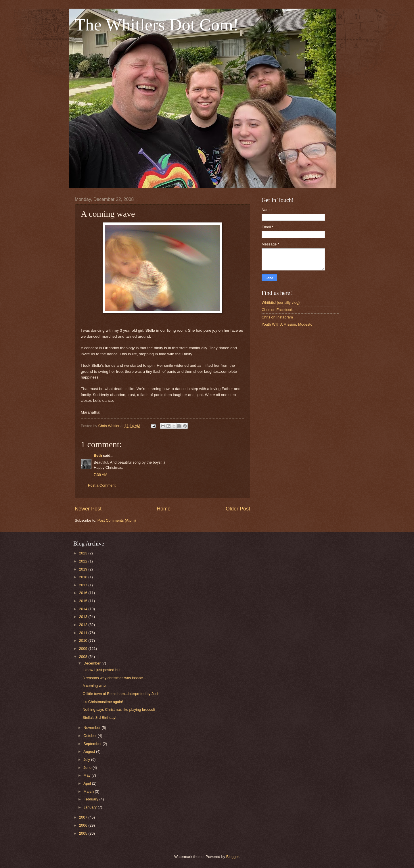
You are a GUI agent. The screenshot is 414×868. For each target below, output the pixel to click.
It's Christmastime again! (103, 702)
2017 (84, 585)
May (87, 775)
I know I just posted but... (103, 670)
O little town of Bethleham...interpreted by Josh (121, 694)
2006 (84, 825)
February (91, 799)
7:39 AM (100, 475)
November (92, 728)
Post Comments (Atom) (117, 520)
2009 (84, 649)
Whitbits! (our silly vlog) (281, 303)
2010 (84, 641)
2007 (84, 817)
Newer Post (88, 509)
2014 (84, 609)
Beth (98, 455)
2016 (84, 593)
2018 (84, 577)
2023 (84, 553)
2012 (84, 625)
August (90, 751)
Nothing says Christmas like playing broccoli (119, 709)
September (93, 744)
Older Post (238, 509)
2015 (84, 601)
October (90, 736)
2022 (84, 561)
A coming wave (95, 686)
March (89, 791)
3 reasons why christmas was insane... (114, 678)
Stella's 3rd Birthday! (99, 718)
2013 (84, 617)
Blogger (233, 857)
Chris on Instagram (277, 317)
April (88, 783)
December (92, 663)
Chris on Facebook (277, 310)
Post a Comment (102, 485)
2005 (84, 833)
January (90, 807)
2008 (84, 657)
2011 (84, 633)
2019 (84, 569)
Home (164, 509)
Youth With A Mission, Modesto (287, 324)
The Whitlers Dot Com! (157, 25)
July (87, 759)
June (88, 768)
